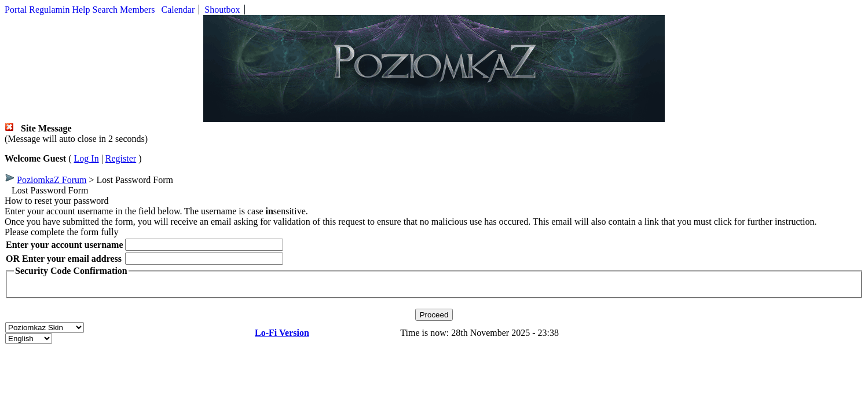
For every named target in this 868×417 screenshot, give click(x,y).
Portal (16, 10)
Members (137, 10)
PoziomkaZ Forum (52, 180)
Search (105, 10)
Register (121, 158)
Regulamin (49, 10)
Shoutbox (222, 10)
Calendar (178, 10)
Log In (87, 158)
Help (81, 10)
